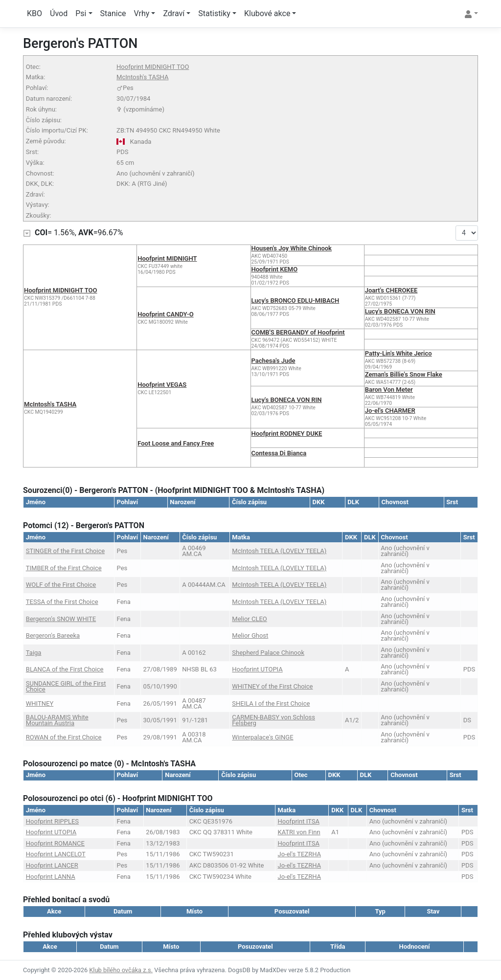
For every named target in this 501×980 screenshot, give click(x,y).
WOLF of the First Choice (61, 585)
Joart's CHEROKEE (391, 290)
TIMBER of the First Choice (64, 568)
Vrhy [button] (142, 13)
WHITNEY (40, 703)
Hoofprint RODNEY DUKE (287, 434)
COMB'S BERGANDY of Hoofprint (298, 332)
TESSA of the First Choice (62, 602)
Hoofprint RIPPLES (52, 821)
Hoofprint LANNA (51, 877)
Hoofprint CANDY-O (165, 314)
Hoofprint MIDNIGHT (167, 258)
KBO (34, 13)
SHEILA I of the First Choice (271, 703)
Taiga (34, 653)
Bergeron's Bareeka (53, 635)
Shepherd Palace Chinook (268, 653)
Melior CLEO (249, 619)
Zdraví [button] (174, 13)
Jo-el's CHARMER (390, 411)
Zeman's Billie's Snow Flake (404, 374)
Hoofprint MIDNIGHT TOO (153, 67)
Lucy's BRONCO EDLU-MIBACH (296, 301)
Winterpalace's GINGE (262, 737)
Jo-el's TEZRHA (300, 854)
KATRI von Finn (299, 832)
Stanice (113, 13)
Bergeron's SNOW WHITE (61, 619)
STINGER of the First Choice (65, 551)
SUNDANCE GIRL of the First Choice (66, 686)
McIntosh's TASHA (142, 77)
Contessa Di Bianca (279, 453)
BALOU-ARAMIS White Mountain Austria (57, 720)
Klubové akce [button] (267, 13)
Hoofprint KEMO (275, 269)
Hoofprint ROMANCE (55, 843)
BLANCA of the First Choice (65, 669)
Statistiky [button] (214, 13)
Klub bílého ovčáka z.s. (121, 970)
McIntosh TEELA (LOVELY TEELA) (279, 551)
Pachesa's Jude (273, 361)
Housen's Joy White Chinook (292, 248)
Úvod (59, 13)
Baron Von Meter (389, 390)
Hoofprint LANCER (52, 865)
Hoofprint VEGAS (162, 385)
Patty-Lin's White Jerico (399, 353)
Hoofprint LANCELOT (56, 854)
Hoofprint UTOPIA (257, 669)
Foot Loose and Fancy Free (176, 443)
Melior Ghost (250, 635)
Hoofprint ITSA (299, 821)
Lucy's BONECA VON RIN (400, 311)
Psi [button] (81, 13)
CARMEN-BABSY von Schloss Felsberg (273, 720)
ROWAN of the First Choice (64, 737)
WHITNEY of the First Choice (272, 686)
